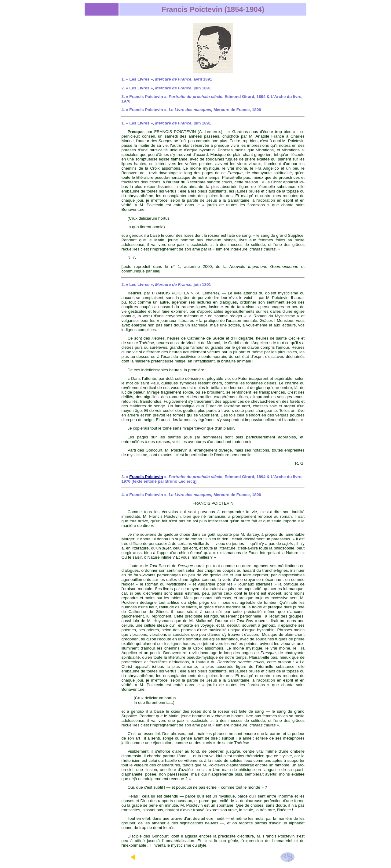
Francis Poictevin (146, 477)
